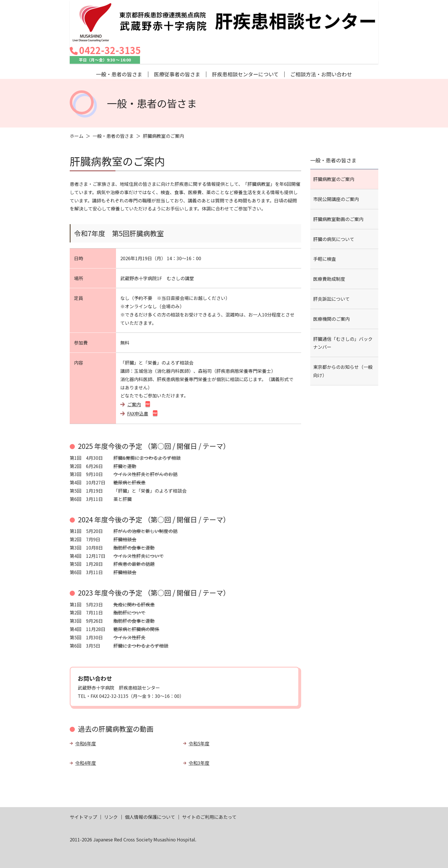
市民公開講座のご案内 (336, 166)
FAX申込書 (138, 381)
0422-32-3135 (343, 10)
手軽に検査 (325, 226)
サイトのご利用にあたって (209, 784)
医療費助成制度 (329, 246)
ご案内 (134, 371)
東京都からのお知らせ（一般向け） (343, 338)
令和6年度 (86, 710)
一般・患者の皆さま (113, 103)
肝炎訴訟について (331, 266)
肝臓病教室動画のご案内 (338, 186)
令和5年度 (199, 710)
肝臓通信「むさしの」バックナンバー (343, 310)
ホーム (77, 103)
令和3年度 (199, 730)
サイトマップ (83, 784)
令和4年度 (86, 730)
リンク (111, 784)
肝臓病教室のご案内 (334, 146)
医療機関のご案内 (331, 286)
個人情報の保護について (150, 784)
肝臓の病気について (334, 206)
